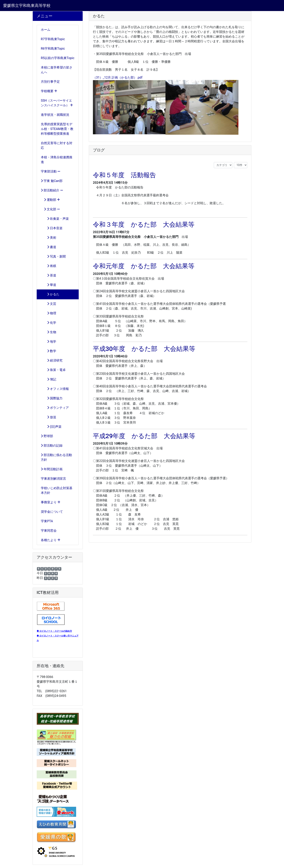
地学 (49, 342)
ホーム (46, 30)
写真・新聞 (53, 256)
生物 (49, 332)
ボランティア (55, 408)
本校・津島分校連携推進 (57, 160)
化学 (49, 323)
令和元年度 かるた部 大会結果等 (144, 266)
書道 (49, 247)
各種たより (51, 540)
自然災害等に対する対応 (57, 145)
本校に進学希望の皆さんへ (57, 70)
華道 (49, 285)
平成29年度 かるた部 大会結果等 (144, 436)
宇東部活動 (51, 171)
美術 (49, 238)
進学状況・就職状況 (55, 115)
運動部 (50, 200)
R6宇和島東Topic (53, 49)
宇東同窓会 (49, 531)
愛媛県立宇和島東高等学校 (27, 6)
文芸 (49, 304)
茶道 (49, 275)
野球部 (47, 436)
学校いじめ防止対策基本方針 (57, 490)
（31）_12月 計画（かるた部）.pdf (118, 77)
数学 (49, 351)
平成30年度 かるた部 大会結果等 (144, 349)
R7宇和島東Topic (53, 39)
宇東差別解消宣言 (53, 479)
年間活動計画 (52, 469)
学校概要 (49, 91)
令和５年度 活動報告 (124, 175)
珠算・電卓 (53, 370)
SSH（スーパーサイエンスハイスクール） (57, 103)
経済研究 (52, 360)
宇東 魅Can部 (52, 181)
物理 (49, 313)
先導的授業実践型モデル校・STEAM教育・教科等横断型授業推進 (57, 129)
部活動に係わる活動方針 (56, 457)
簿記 (49, 379)
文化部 (50, 209)
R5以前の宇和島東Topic (58, 58)
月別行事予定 (50, 82)
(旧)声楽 (51, 427)
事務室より (51, 502)
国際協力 (52, 398)
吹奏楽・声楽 (55, 219)
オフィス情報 (55, 389)
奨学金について (52, 512)
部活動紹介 (52, 190)
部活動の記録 (52, 446)
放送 (49, 417)
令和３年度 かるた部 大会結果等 (144, 224)
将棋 (49, 266)
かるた (50, 294)
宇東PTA (47, 521)
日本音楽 (52, 228)
